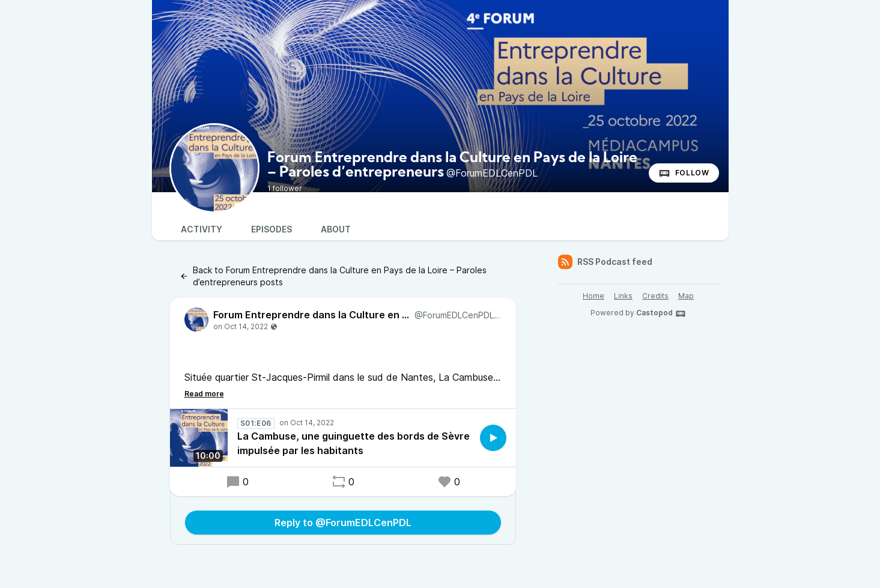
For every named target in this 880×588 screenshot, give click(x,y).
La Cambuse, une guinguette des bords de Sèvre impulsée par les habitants (354, 443)
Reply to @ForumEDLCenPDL (343, 523)
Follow (684, 173)
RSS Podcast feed (605, 262)
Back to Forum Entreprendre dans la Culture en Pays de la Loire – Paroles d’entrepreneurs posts (333, 276)
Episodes (272, 229)
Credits (655, 296)
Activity (202, 229)
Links (623, 296)
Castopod (661, 314)
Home (593, 296)
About (336, 229)
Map (686, 296)
